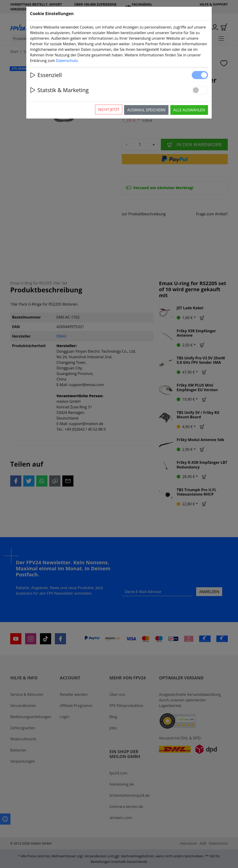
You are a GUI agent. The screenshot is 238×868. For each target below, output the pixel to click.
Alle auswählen (189, 110)
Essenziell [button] (46, 75)
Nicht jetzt (109, 110)
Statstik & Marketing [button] (59, 90)
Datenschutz (67, 61)
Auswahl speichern (146, 110)
